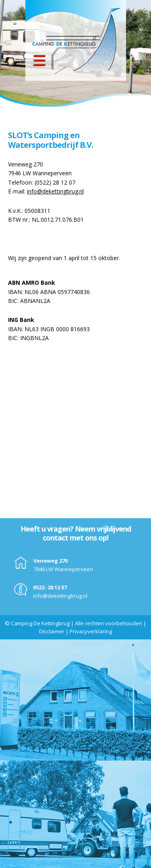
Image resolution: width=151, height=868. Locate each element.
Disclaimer (52, 631)
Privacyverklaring (91, 631)
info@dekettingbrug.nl (55, 191)
